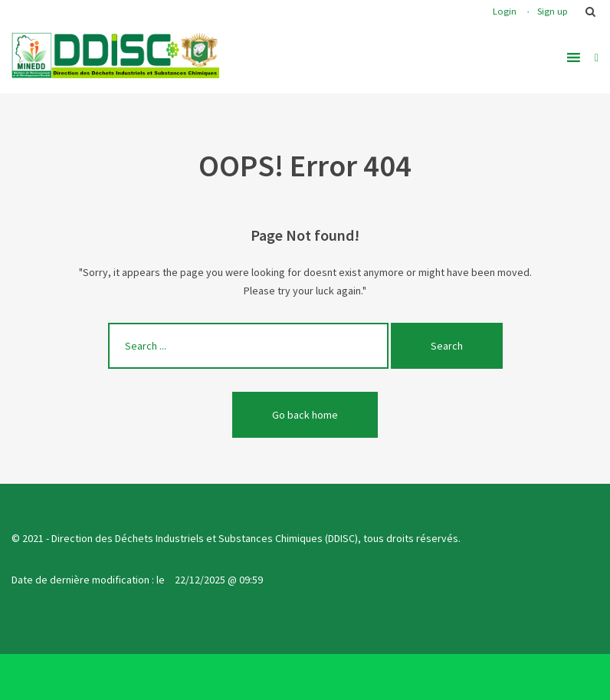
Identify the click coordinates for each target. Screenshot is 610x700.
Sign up (553, 11)
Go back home (305, 415)
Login (505, 11)
